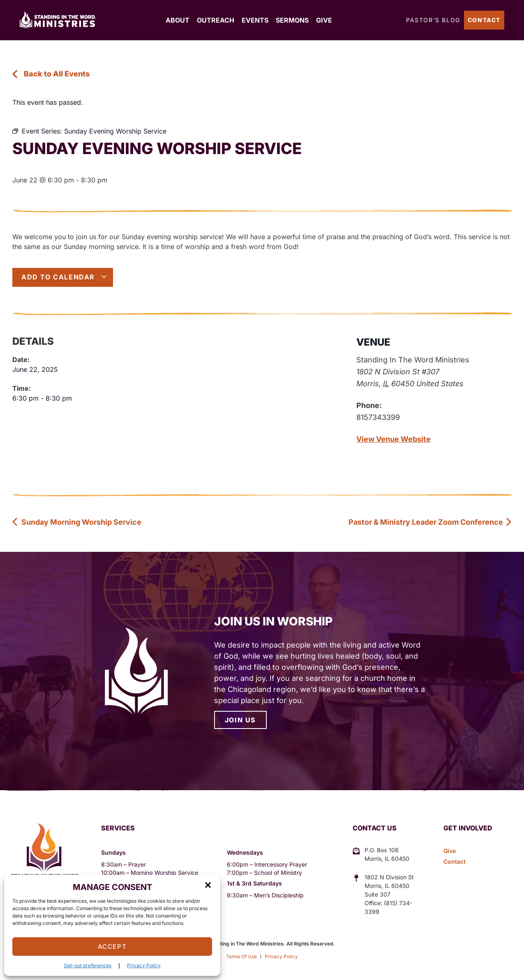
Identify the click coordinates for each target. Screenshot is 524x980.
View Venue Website (394, 439)
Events (255, 20)
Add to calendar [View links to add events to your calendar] (64, 277)
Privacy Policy (144, 965)
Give (324, 20)
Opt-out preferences (88, 965)
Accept (112, 947)
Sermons (292, 20)
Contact (484, 20)
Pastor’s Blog (433, 20)
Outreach (216, 20)
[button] (208, 885)
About (178, 20)
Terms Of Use (241, 956)
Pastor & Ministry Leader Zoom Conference (430, 522)
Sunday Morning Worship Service (77, 522)
